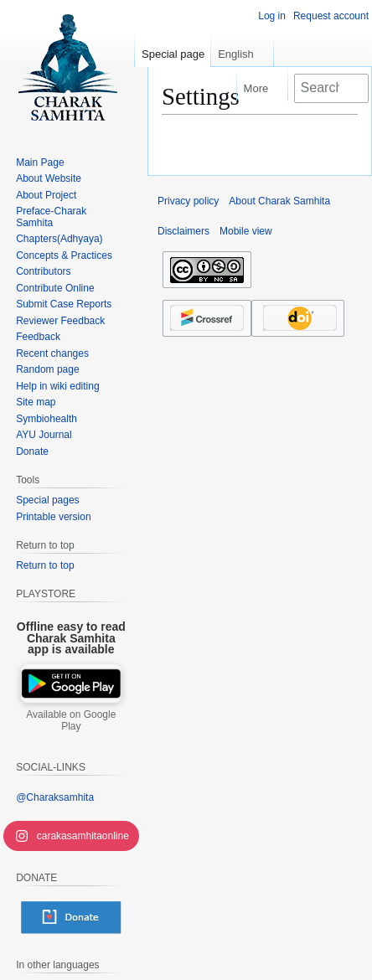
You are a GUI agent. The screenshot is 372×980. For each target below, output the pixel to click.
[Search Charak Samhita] (331, 88)
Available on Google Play (71, 720)
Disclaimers (183, 231)
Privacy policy (188, 201)
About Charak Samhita (279, 201)
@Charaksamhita (55, 797)
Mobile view (246, 231)
